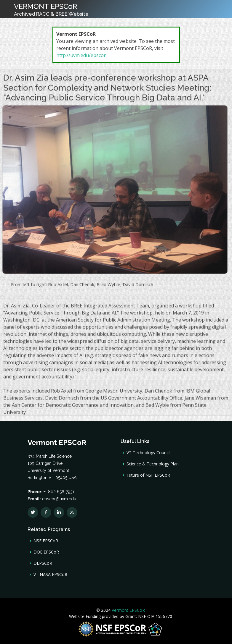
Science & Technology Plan (153, 464)
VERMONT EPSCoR (51, 9)
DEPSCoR (43, 563)
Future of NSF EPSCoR (148, 475)
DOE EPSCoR (46, 552)
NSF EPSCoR (46, 541)
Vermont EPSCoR (128, 610)
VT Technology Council (148, 453)
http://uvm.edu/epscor (81, 55)
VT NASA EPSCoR (50, 575)
